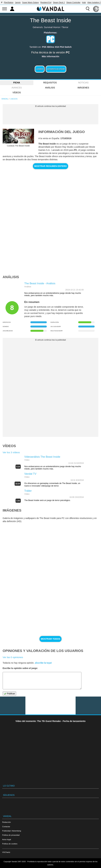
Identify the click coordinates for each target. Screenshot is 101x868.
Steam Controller (73, 3)
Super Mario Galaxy (31, 3)
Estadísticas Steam (56, 69)
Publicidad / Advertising (12, 831)
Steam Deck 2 (59, 3)
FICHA (17, 83)
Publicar (9, 694)
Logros (40, 69)
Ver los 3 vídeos (11, 452)
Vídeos (17, 93)
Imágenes (83, 88)
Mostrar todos (50, 639)
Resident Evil (46, 3)
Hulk (84, 3)
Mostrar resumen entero (51, 166)
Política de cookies (10, 844)
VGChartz (6, 852)
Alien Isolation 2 (94, 3)
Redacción (7, 822)
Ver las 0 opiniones (13, 657)
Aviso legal (7, 839)
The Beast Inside (51, 20)
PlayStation (9, 3)
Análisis (50, 88)
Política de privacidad (11, 835)
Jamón (18, 3)
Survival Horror (52, 27)
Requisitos (50, 83)
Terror (65, 27)
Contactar (6, 826)
